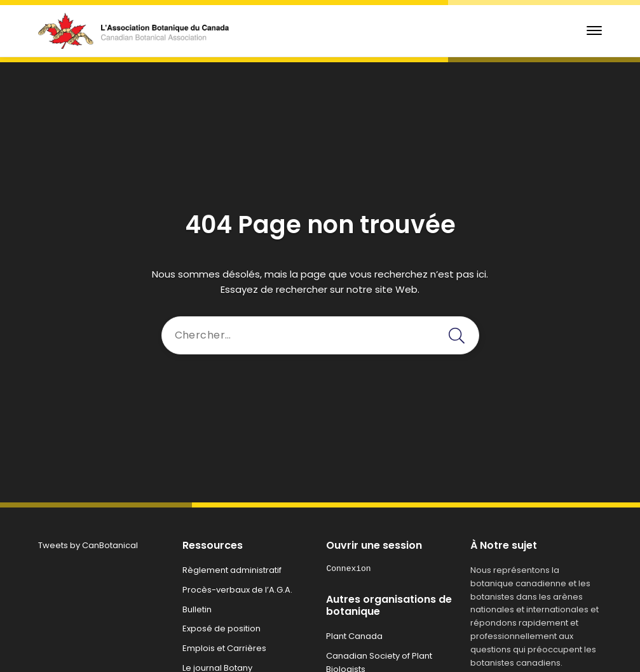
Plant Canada (354, 636)
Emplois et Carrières (224, 648)
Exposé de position (221, 628)
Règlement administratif (232, 570)
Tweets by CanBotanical (88, 545)
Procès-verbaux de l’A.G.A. (237, 590)
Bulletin (197, 609)
